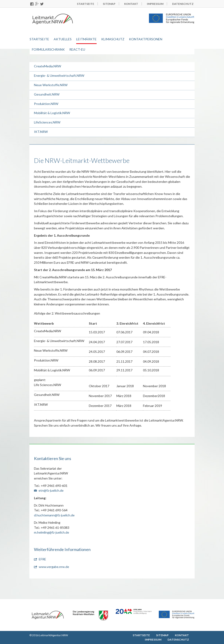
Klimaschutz (113, 39)
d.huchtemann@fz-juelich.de (54, 515)
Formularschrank (48, 49)
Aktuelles (63, 39)
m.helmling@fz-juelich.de (52, 532)
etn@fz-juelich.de (51, 490)
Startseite (39, 39)
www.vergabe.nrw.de (54, 567)
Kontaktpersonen (146, 39)
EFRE (42, 559)
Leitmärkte (86, 39)
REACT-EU (77, 49)
